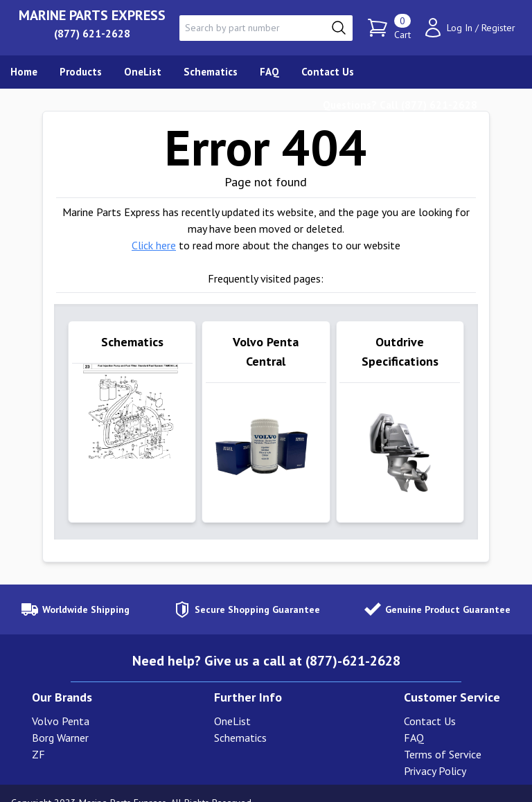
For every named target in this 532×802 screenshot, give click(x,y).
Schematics (240, 719)
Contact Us (430, 702)
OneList (232, 702)
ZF (38, 736)
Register (498, 28)
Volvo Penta (61, 702)
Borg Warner (60, 719)
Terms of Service (443, 736)
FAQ (414, 719)
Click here (154, 245)
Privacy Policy (435, 752)
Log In (460, 28)
